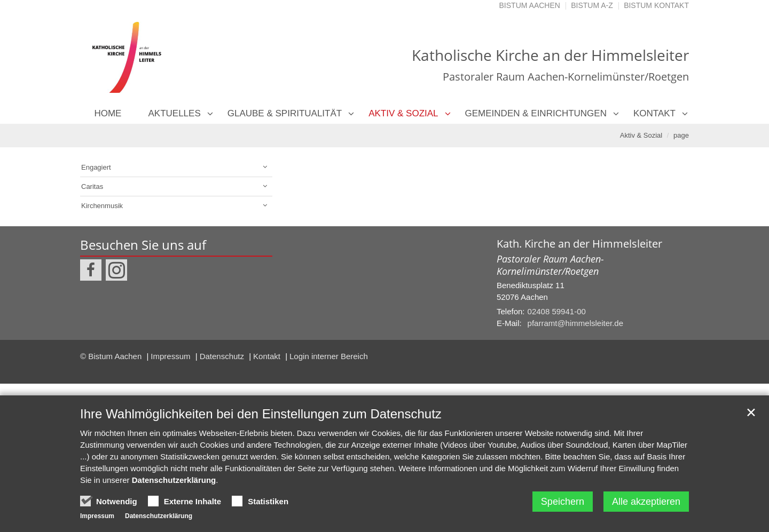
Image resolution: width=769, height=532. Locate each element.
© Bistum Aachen (112, 356)
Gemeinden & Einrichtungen (536, 113)
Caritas (92, 186)
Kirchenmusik (102, 206)
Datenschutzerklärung (174, 480)
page (681, 135)
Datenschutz (223, 356)
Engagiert (96, 167)
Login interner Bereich (329, 356)
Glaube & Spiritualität (285, 113)
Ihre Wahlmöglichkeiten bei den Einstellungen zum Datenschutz (261, 414)
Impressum (171, 356)
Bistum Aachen (530, 5)
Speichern (563, 502)
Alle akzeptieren (646, 502)
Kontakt (654, 113)
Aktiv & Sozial (403, 113)
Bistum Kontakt (656, 5)
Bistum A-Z (592, 5)
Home (108, 113)
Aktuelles (174, 113)
